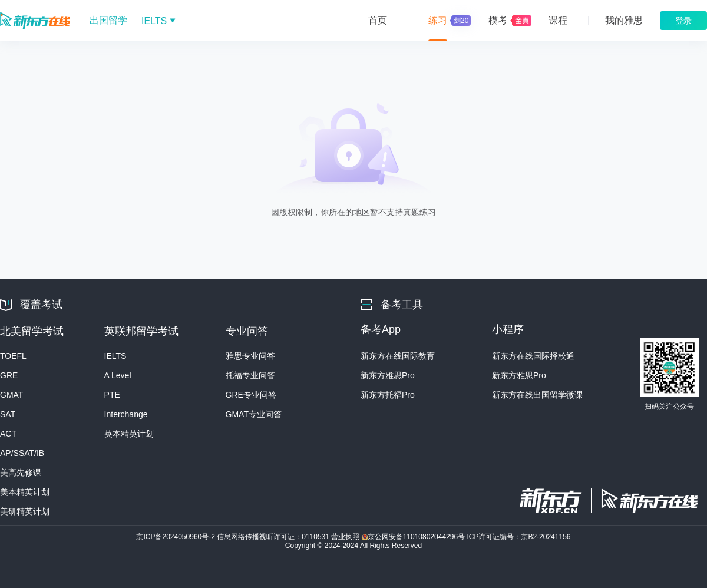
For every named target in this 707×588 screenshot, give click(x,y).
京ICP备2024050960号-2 (176, 537)
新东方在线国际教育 (398, 356)
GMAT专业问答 (254, 414)
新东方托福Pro (388, 395)
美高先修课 (21, 473)
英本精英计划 (129, 434)
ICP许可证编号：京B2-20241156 (518, 537)
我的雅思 (624, 20)
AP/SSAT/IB (22, 453)
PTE (112, 395)
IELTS (115, 356)
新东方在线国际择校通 (533, 356)
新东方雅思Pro (388, 375)
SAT (8, 414)
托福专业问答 (250, 375)
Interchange (126, 414)
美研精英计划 (25, 511)
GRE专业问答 (251, 395)
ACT (8, 434)
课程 (558, 20)
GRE (9, 375)
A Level (118, 375)
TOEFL (13, 356)
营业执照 (346, 537)
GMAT (11, 395)
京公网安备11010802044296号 (414, 537)
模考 (498, 20)
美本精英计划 (25, 492)
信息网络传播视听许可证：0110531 (274, 537)
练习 (448, 21)
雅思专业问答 (250, 356)
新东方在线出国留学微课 (537, 395)
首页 (378, 20)
